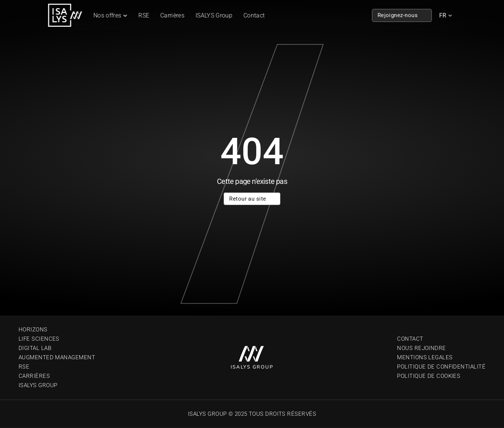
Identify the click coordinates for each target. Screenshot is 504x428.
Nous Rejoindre (421, 348)
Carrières (173, 15)
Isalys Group (38, 385)
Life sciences (39, 339)
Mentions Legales (425, 357)
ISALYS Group (214, 15)
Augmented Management (57, 357)
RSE (144, 15)
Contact (254, 15)
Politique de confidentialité (441, 367)
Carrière (32, 376)
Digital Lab (35, 348)
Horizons (33, 330)
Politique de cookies (429, 376)
